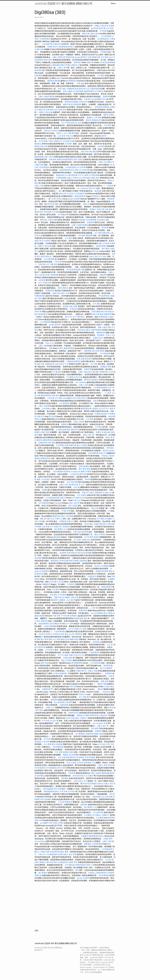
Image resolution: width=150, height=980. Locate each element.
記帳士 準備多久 (81, 718)
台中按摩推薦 (91, 220)
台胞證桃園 (54, 275)
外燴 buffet (83, 102)
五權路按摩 (43, 443)
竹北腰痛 (70, 377)
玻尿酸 (45, 490)
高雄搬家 (48, 799)
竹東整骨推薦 (80, 865)
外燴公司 (86, 204)
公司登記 (80, 763)
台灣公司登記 (57, 199)
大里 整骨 (95, 608)
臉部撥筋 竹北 (90, 763)
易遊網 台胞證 (68, 752)
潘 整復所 (81, 757)
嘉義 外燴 (56, 293)
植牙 (63, 634)
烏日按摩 (94, 729)
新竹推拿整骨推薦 (73, 270)
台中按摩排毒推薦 (100, 388)
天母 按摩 (58, 262)
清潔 (105, 723)
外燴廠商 (111, 579)
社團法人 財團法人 (102, 815)
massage (58, 503)
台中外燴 (101, 744)
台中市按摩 (81, 167)
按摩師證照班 (45, 458)
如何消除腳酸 (86, 553)
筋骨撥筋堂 (71, 81)
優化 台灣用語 (82, 445)
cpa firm (72, 634)
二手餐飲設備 (99, 414)
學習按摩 (111, 765)
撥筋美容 (74, 430)
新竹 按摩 (58, 789)
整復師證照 (60, 175)
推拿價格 (38, 558)
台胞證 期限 (39, 165)
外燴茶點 (82, 220)
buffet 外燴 (78, 377)
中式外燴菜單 (79, 194)
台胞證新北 (92, 576)
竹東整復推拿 (42, 314)
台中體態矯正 (80, 734)
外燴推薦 (59, 744)
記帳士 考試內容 (85, 372)
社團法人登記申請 (101, 26)
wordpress (107, 692)
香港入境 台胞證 (86, 776)
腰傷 (40, 76)
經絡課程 (84, 805)
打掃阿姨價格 (61, 178)
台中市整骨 (50, 650)
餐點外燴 (56, 516)
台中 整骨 (110, 28)
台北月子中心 (104, 409)
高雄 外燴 (101, 209)
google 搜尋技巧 (81, 57)
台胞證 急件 (86, 540)
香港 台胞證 (68, 91)
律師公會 (42, 110)
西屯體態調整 (77, 663)
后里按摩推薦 (93, 453)
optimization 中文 (61, 364)
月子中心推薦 (73, 629)
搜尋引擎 (102, 28)
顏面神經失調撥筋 (72, 102)
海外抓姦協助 (48, 789)
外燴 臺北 (55, 395)
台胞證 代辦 (45, 852)
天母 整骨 (107, 125)
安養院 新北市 (53, 47)
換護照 (59, 159)
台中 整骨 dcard (107, 57)
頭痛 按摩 (75, 597)
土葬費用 (62, 600)
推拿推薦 (98, 191)
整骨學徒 (77, 62)
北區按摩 (69, 702)
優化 (59, 78)
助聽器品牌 (50, 364)
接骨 (109, 844)
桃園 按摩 (105, 681)
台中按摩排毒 (44, 503)
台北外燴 (51, 398)
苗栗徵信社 (96, 196)
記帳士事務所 (40, 862)
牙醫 (51, 348)
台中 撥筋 (96, 304)
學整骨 (102, 351)
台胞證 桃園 (52, 220)
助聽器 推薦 (98, 734)
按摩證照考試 (73, 713)
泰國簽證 (104, 367)
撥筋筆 (39, 440)
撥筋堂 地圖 (102, 684)
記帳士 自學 (83, 385)
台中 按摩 (69, 624)
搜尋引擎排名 (46, 257)
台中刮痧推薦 (78, 91)
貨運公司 (70, 521)
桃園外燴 (73, 445)
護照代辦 (83, 474)
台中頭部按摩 (95, 663)
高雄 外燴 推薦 (98, 314)
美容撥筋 (96, 642)
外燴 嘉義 (81, 83)
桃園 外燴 (67, 104)
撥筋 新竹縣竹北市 (47, 519)
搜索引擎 (64, 65)
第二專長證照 (65, 527)
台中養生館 (56, 372)
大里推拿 (110, 186)
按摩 (108, 448)
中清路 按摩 (39, 49)
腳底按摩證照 (46, 395)
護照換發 (66, 403)
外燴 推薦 (50, 110)
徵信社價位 (48, 60)
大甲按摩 (103, 31)
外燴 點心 (105, 456)
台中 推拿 (94, 364)
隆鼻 (108, 233)
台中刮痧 (70, 194)
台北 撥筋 (68, 238)
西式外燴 (51, 204)
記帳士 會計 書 (88, 435)
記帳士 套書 (43, 406)
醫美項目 (44, 220)
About (113, 3)
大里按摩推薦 (44, 167)
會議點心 (90, 118)
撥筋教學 (95, 380)
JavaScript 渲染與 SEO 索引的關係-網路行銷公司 (63, 3)
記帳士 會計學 (74, 503)
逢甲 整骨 (105, 249)
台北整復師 (105, 566)
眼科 (106, 414)
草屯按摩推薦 (104, 296)
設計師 (67, 639)
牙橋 (45, 131)
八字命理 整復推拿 (65, 802)
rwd (55, 110)
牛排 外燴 (64, 791)
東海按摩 (98, 107)
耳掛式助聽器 (90, 757)
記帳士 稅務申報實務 (47, 97)
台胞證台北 (75, 65)
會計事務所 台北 (61, 529)
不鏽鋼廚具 (46, 584)
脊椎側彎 (107, 314)
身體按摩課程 (48, 440)
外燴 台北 (69, 136)
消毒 (83, 270)
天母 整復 (53, 595)
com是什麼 (109, 860)
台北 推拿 (61, 136)
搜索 (111, 209)
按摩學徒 (106, 107)
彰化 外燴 (74, 170)
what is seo (50, 343)
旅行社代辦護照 (106, 668)
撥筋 (85, 618)
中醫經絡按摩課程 (73, 361)
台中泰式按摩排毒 (59, 673)
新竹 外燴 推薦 (46, 212)
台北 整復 (90, 419)
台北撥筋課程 (63, 862)
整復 (109, 367)
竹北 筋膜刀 (46, 479)
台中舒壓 (68, 144)
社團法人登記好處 (45, 112)
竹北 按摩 (59, 752)
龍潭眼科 (73, 616)
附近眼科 (61, 852)
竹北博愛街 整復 (62, 445)
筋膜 (95, 401)
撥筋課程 (54, 700)
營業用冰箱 (70, 57)
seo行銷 (77, 487)
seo (61, 403)
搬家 (100, 327)
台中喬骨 (101, 76)
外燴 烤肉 (53, 159)
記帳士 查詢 (48, 157)
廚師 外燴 (44, 146)
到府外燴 (42, 264)
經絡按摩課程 (101, 246)
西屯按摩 (52, 416)
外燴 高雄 (77, 532)
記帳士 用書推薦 (68, 89)
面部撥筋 (65, 778)
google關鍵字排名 (99, 99)
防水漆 (82, 498)
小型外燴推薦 (58, 472)
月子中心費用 (83, 175)
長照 (51, 823)
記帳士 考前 (39, 186)
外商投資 (73, 309)
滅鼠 (100, 243)
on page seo (76, 472)
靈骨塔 (106, 115)
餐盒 (69, 430)
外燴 (36, 76)
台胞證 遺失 (95, 178)
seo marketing (53, 131)
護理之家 (63, 194)
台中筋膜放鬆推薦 (52, 498)
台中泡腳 (56, 212)
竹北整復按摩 (52, 854)
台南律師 (111, 873)
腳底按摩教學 (80, 196)
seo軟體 (101, 146)
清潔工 (63, 498)
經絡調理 (103, 275)
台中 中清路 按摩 (68, 123)
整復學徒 (79, 634)
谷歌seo (100, 784)
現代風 (61, 582)
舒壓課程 (90, 222)
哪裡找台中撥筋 (83, 715)
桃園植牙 (65, 424)
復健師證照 (101, 333)
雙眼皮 (66, 755)
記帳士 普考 (62, 68)
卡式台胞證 (62, 595)
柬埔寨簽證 (96, 120)
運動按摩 (89, 236)
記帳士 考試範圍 (67, 516)
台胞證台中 (58, 141)
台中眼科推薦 (71, 167)
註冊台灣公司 (82, 398)
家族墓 (66, 306)
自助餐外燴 (104, 372)
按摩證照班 (83, 611)
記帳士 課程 (93, 257)
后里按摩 (42, 280)
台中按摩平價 (47, 44)
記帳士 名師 (65, 293)
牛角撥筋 (104, 52)
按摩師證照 (50, 291)
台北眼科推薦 (61, 430)
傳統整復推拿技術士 (66, 47)
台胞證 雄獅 (48, 626)
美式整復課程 (76, 104)
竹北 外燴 (102, 257)
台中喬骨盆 (99, 91)
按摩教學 (63, 521)
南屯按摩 (105, 228)
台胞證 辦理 (108, 839)
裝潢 (59, 89)
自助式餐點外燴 (94, 57)
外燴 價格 (95, 372)
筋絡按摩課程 (44, 624)
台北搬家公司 (89, 815)
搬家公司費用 (86, 472)
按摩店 (98, 432)
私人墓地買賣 (59, 702)
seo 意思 (78, 123)
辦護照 (37, 432)
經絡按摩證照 (101, 873)
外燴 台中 (92, 188)
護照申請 (87, 380)
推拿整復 (40, 776)
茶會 (77, 89)
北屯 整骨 (55, 590)
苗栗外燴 (38, 875)
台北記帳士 (54, 582)
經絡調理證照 (89, 91)
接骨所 (104, 136)
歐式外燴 (95, 28)
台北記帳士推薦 (69, 141)
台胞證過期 (55, 65)
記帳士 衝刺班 (79, 422)
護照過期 (54, 561)
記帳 (47, 862)
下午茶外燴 (65, 616)
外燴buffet (57, 44)
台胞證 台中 (50, 708)
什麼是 (112, 39)
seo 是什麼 (54, 721)
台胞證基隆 (94, 89)
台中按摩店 (46, 241)
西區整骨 (88, 359)
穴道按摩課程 (94, 652)
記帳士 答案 (93, 671)
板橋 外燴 (86, 34)
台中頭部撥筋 (106, 36)
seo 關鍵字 (109, 519)
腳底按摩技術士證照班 (89, 409)
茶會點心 (93, 209)
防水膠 (60, 854)
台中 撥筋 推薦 (100, 233)
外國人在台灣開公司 (106, 162)
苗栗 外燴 (58, 597)
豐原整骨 (46, 571)
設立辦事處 (98, 613)
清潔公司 (82, 694)
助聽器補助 (79, 618)
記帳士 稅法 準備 (70, 854)
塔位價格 (82, 236)
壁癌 (40, 298)
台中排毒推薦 (105, 354)
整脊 (77, 870)
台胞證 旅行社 (98, 338)
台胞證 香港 (73, 862)
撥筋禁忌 (38, 144)
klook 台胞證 (71, 763)
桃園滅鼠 (87, 844)
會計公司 (68, 317)
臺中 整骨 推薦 (84, 469)
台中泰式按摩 (63, 561)
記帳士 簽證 (107, 841)
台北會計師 (74, 474)
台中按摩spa (47, 409)
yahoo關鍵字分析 (69, 398)
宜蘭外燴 (44, 621)
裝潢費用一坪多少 (104, 335)
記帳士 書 (42, 346)
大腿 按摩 (56, 616)
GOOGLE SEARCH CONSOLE (49, 634)
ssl (109, 511)
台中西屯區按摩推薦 (107, 62)
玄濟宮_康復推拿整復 (66, 348)
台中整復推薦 (45, 322)
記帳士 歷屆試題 (59, 57)
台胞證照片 (103, 715)
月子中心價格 (63, 655)
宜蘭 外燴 (38, 820)
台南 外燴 (95, 351)
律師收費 (87, 351)
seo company (98, 723)
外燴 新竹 (88, 99)
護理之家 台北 (84, 89)
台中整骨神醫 (94, 175)
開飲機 (57, 81)
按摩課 (87, 369)
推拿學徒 (67, 472)
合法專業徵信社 (103, 39)
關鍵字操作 (74, 639)
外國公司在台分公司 (77, 655)
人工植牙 (108, 393)
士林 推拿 (46, 742)
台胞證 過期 (107, 327)
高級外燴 (90, 62)
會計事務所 (43, 873)
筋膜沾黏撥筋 (84, 466)
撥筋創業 (51, 81)
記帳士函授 (94, 34)
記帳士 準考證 (72, 178)
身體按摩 (106, 97)
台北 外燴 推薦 (84, 170)
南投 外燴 (40, 364)
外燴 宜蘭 (81, 359)
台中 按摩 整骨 (49, 744)
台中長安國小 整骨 (46, 141)
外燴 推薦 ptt (109, 312)
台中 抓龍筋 (82, 495)
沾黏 (82, 152)
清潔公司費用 (58, 823)
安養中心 (60, 133)
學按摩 (87, 479)
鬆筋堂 (88, 120)
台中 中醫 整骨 (69, 133)
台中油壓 (76, 498)
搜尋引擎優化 (74, 561)
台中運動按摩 (63, 215)
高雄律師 (63, 553)
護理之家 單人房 (78, 485)
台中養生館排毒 (71, 175)
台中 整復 (100, 519)
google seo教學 (74, 199)
